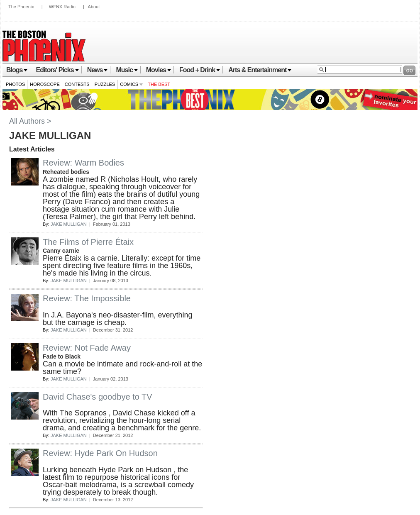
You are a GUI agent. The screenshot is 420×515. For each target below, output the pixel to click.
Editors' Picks (57, 70)
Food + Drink (200, 70)
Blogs (17, 70)
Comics (131, 84)
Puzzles (105, 84)
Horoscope (45, 84)
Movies (159, 70)
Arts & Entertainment (260, 70)
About (94, 7)
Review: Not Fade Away (87, 348)
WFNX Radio (62, 7)
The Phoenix (21, 7)
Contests (77, 84)
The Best (159, 84)
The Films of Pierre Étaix (88, 242)
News (98, 70)
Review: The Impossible (87, 298)
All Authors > (30, 121)
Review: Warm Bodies (83, 163)
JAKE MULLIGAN (69, 224)
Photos (15, 84)
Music (127, 70)
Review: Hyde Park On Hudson (100, 453)
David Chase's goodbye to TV (98, 397)
